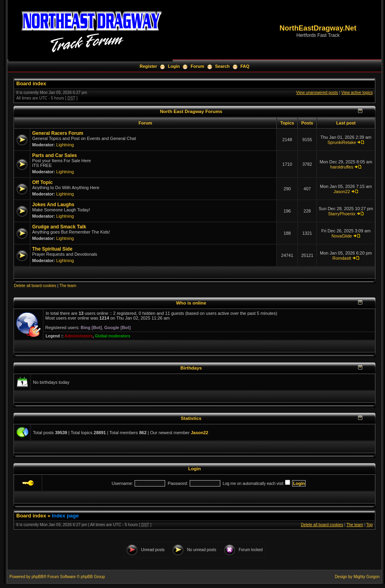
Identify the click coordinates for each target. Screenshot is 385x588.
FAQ (245, 66)
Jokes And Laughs (53, 205)
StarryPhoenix (342, 214)
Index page (65, 516)
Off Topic (42, 182)
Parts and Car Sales (55, 155)
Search (222, 66)
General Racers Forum (58, 133)
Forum (197, 66)
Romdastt (342, 258)
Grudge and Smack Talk (59, 227)
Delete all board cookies (35, 286)
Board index (31, 83)
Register (148, 66)
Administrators (78, 336)
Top (370, 525)
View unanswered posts (317, 93)
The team (68, 286)
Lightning (65, 145)
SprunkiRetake (342, 142)
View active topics (357, 93)
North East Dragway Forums (191, 111)
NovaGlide (342, 236)
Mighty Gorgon (367, 577)
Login (174, 66)
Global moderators (113, 336)
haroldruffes (342, 167)
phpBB (37, 577)
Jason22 (342, 192)
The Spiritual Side (52, 249)
